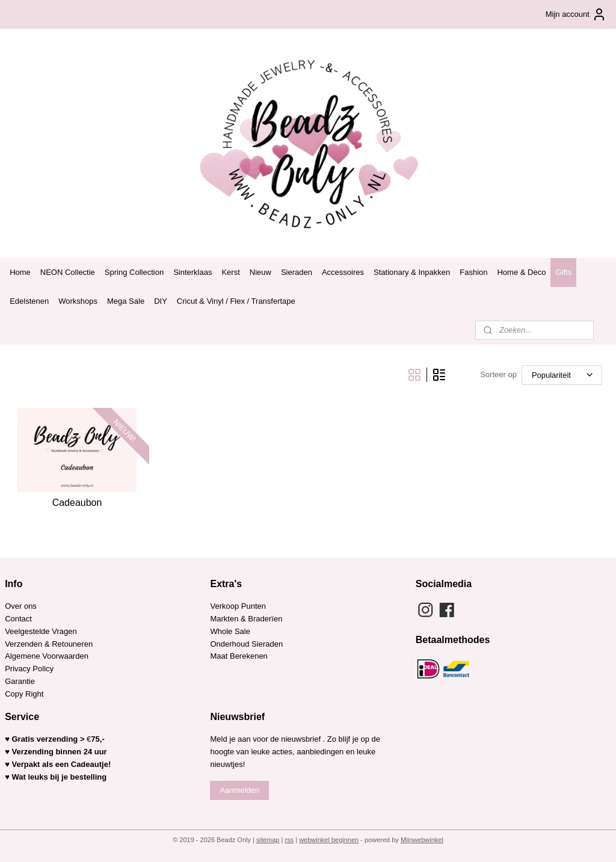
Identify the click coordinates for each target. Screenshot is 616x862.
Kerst (230, 272)
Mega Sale (126, 301)
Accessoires (343, 272)
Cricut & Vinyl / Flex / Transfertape (236, 301)
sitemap (268, 840)
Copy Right (24, 694)
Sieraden (297, 272)
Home (20, 272)
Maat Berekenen (239, 656)
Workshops (78, 301)
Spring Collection (134, 272)
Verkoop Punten (238, 606)
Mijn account (576, 14)
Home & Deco (521, 272)
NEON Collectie (68, 272)
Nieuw (260, 272)
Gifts (563, 272)
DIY (161, 301)
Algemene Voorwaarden (47, 656)
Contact (18, 619)
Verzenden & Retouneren (49, 644)
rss (289, 840)
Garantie (21, 681)
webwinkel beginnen (329, 840)
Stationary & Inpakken (412, 272)
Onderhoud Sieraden (246, 644)
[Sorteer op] (562, 375)
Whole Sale (230, 631)
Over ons (21, 606)
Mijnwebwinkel (422, 840)
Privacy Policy (29, 669)
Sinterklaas (192, 272)
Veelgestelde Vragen (41, 631)
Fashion (473, 272)
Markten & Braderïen (246, 619)
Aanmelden (239, 790)
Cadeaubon (77, 503)
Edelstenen (29, 301)
